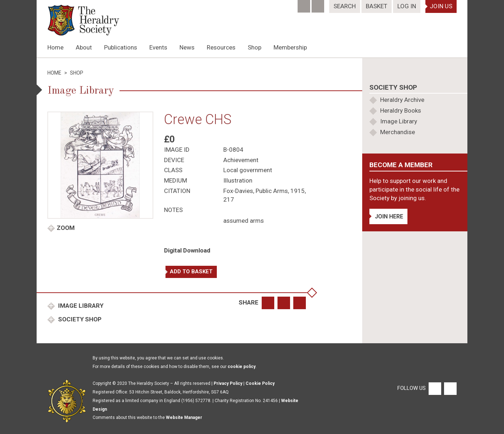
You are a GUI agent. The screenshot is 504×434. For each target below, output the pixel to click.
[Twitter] (319, 4)
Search (345, 6)
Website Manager (184, 418)
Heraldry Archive (402, 100)
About (84, 47)
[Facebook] (305, 4)
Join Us (441, 6)
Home (55, 47)
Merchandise (398, 132)
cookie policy (242, 367)
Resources (221, 47)
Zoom (66, 228)
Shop (255, 47)
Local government (248, 170)
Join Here (389, 216)
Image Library (80, 306)
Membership (290, 47)
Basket (377, 6)
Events (158, 47)
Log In (407, 6)
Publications (121, 47)
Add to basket (191, 272)
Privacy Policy (228, 383)
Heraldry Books (401, 110)
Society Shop (79, 319)
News (187, 47)
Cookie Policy (260, 383)
